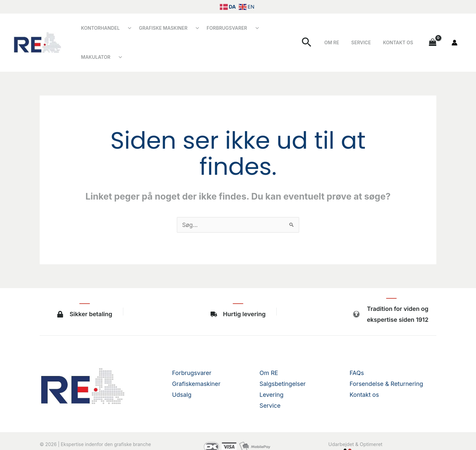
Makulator (270, 30)
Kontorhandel (99, 30)
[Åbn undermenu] (126, 30)
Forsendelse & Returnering (387, 359)
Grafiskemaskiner (197, 359)
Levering (272, 370)
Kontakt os (401, 30)
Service (369, 30)
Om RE (346, 30)
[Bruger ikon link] (455, 30)
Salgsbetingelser (283, 359)
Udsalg (182, 370)
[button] (323, 30)
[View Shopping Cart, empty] (433, 30)
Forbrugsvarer (218, 30)
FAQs (357, 348)
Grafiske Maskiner (158, 30)
